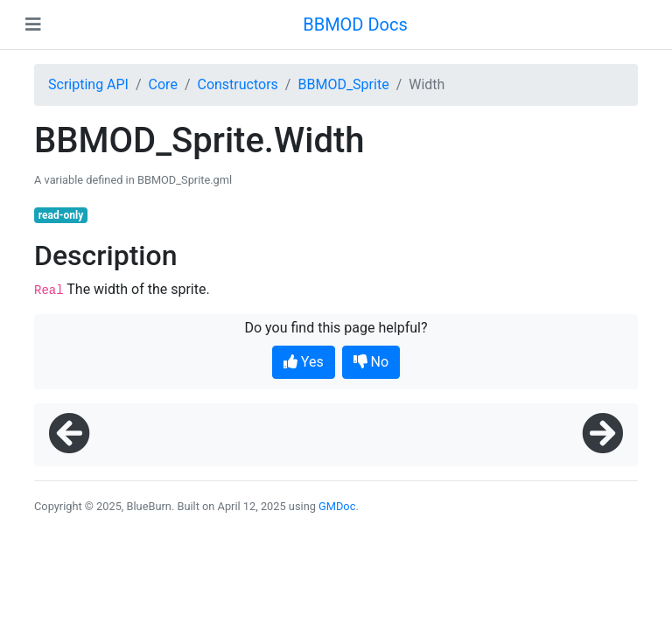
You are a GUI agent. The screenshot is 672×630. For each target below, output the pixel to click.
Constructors (237, 84)
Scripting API (88, 84)
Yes (304, 362)
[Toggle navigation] (33, 24)
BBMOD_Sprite (343, 84)
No (371, 362)
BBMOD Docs (355, 24)
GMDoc (337, 506)
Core (163, 84)
